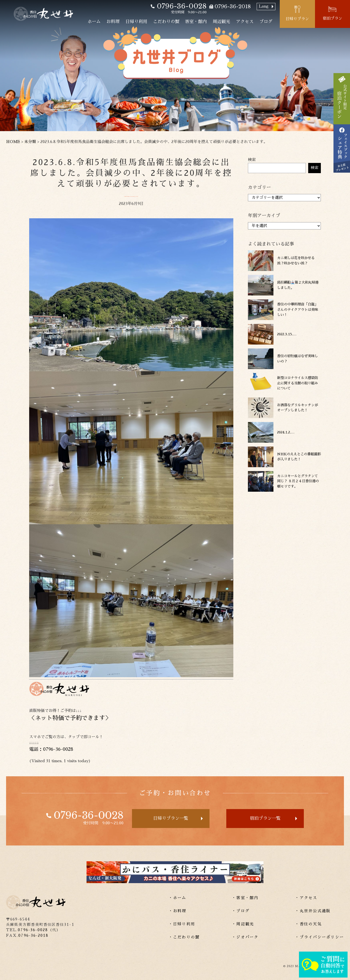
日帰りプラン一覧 (171, 818)
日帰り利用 (136, 22)
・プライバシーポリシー (319, 937)
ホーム (94, 22)
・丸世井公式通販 (313, 911)
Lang (264, 6)
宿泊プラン (332, 18)
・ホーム (178, 898)
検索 (252, 160)
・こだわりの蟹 (184, 937)
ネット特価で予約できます (70, 718)
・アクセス (306, 898)
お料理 (113, 22)
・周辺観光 (243, 924)
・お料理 (178, 911)
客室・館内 (196, 22)
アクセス (245, 22)
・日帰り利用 (182, 924)
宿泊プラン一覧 (265, 818)
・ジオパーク (245, 937)
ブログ (266, 22)
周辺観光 (221, 22)
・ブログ (241, 911)
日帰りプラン (297, 19)
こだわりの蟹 (166, 22)
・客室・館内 (245, 898)
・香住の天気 (308, 924)
